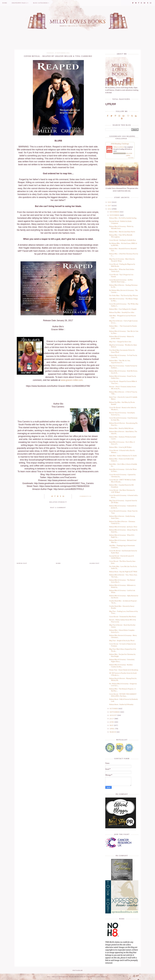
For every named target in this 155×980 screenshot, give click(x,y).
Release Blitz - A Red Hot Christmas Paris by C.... (124, 255)
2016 (110, 209)
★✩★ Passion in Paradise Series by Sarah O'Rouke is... (123, 674)
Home (5, 3)
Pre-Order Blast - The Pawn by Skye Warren (124, 296)
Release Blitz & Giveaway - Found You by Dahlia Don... (123, 377)
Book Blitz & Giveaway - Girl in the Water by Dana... (123, 470)
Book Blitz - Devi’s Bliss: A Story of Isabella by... (123, 465)
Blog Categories (40, 3)
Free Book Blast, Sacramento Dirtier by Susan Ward (122, 351)
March (113, 732)
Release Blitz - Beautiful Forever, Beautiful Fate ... (123, 250)
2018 (110, 202)
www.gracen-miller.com (72, 380)
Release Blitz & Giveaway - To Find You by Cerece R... (123, 356)
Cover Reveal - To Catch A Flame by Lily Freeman (123, 645)
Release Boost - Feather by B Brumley (121, 704)
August (113, 715)
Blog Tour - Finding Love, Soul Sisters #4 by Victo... (124, 612)
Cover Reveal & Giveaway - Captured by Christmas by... (122, 476)
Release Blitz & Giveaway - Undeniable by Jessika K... (123, 507)
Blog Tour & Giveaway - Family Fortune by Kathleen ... (123, 367)
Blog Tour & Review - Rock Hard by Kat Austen (122, 626)
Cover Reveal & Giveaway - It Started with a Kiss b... (124, 496)
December (115, 212)
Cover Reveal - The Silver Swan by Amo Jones (122, 562)
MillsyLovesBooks (119, 147)
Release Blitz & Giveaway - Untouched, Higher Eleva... (122, 661)
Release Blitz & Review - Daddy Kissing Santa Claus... (122, 517)
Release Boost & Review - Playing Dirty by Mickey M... (123, 679)
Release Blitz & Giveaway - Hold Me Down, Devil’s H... (123, 372)
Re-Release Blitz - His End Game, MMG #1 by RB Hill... (123, 244)
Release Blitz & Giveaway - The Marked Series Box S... (122, 581)
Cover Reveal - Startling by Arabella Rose (123, 240)
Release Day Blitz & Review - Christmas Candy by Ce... (122, 523)
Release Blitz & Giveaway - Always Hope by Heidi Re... (123, 531)
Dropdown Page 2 (19, 3)
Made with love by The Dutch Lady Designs (88, 977)
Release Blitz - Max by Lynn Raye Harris (122, 232)
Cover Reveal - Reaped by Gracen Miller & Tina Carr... (123, 382)
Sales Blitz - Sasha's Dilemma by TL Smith (123, 456)
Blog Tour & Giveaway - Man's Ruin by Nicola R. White (122, 260)
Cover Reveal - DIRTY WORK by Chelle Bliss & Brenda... (122, 481)
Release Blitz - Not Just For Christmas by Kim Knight (122, 655)
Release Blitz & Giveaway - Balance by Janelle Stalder (122, 337)
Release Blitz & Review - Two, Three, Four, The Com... (123, 576)
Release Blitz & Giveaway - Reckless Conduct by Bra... (121, 666)
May (112, 725)
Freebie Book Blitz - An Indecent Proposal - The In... (123, 602)
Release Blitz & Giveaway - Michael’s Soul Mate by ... (123, 541)
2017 (110, 206)
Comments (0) (86, 496)
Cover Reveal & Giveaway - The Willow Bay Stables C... (124, 305)
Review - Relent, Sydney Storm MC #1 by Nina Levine (123, 621)
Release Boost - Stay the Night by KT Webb (123, 572)
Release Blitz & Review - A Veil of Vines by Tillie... (123, 393)
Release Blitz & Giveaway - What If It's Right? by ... (122, 536)
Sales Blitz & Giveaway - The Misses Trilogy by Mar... (123, 300)
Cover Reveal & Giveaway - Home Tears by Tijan (123, 512)
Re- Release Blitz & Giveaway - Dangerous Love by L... (123, 685)
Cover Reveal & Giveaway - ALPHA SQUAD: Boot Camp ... (121, 281)
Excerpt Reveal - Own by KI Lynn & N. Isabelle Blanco (122, 557)
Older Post (94, 563)
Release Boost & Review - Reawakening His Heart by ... (123, 424)
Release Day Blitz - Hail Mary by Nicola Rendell (122, 403)
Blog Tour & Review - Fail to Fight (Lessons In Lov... (123, 322)
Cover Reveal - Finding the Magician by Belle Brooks (122, 265)
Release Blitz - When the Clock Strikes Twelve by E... (122, 270)
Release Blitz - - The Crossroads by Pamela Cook (123, 327)
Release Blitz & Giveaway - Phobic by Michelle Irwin (121, 227)
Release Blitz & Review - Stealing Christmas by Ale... (123, 286)
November (115, 215)
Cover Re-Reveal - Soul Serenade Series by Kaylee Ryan (123, 552)
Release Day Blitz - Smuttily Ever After (122, 312)
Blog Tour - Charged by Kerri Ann (120, 342)
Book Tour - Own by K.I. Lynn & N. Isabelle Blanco (123, 398)
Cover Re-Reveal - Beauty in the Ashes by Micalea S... (123, 409)
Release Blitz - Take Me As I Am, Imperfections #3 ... (120, 362)
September (115, 712)
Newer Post (22, 563)
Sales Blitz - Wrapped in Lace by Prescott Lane (123, 317)
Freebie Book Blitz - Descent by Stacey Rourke (122, 607)
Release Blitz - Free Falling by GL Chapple (123, 309)
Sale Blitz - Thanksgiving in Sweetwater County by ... (122, 547)
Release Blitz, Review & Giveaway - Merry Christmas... (123, 636)
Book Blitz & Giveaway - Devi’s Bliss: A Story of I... (122, 443)
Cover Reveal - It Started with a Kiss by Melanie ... (122, 451)
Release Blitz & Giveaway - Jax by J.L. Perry (123, 527)
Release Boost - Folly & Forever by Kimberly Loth (123, 700)
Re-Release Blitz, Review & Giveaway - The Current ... (123, 291)
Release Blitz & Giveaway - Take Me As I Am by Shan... (124, 332)
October (114, 709)
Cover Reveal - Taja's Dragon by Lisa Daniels (121, 276)
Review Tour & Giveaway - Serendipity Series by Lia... (122, 414)
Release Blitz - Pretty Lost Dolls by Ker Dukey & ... (122, 460)
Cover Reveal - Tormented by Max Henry (123, 617)
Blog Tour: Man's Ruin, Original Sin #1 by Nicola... (123, 650)
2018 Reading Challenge (120, 144)
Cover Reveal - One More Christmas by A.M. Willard (122, 491)
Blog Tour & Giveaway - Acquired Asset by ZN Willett (123, 502)
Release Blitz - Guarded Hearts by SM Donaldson (121, 486)
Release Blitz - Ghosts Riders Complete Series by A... (122, 631)
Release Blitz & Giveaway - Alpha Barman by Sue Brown (124, 597)
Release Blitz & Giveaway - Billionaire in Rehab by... (122, 586)
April (112, 729)
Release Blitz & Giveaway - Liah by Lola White (122, 591)
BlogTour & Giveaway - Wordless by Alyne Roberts (123, 346)
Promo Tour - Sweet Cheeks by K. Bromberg (124, 670)
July (112, 719)
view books (131, 158)
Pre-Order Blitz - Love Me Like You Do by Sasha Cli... (123, 567)
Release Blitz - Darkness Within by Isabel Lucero (123, 438)
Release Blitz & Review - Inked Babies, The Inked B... (123, 433)
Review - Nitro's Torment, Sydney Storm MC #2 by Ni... (123, 388)
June (112, 722)
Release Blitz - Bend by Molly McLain (121, 428)
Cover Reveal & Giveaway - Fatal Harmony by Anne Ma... (123, 419)
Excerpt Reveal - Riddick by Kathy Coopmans (120, 222)
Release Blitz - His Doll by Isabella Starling (123, 218)
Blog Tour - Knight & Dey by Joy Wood (122, 641)
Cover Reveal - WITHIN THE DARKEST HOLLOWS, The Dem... (123, 695)
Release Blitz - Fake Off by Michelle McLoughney (121, 236)
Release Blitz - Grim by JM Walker (120, 447)
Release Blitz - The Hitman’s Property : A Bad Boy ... (122, 690)
